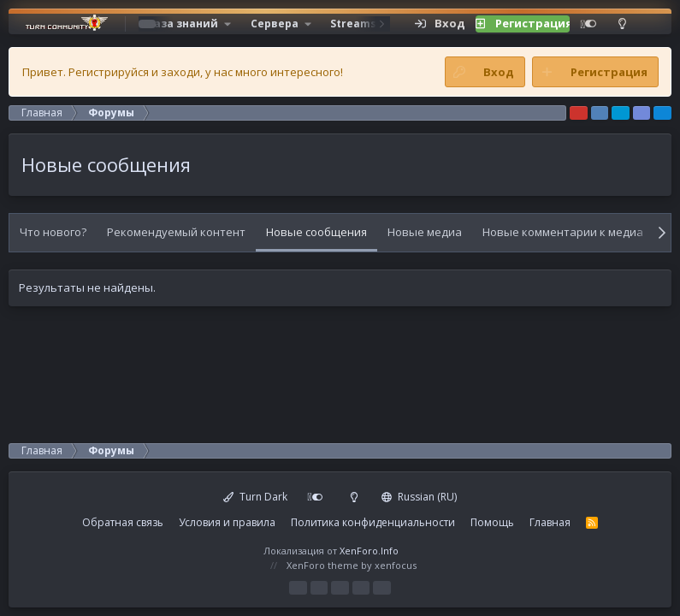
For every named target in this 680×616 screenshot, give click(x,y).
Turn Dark (255, 497)
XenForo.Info (369, 551)
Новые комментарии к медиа (563, 232)
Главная (550, 522)
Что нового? (53, 232)
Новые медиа (425, 232)
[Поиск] (648, 24)
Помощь (492, 522)
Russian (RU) (419, 497)
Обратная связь (123, 522)
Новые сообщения (316, 232)
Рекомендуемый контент (176, 232)
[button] (188, 24)
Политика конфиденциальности (373, 522)
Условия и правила (227, 522)
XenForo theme (322, 565)
